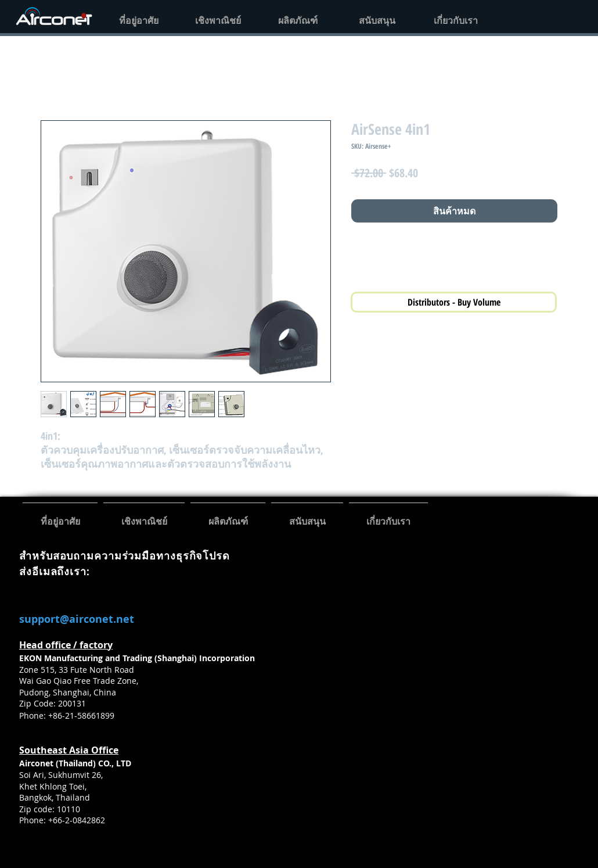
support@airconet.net (77, 619)
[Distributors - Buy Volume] (454, 302)
